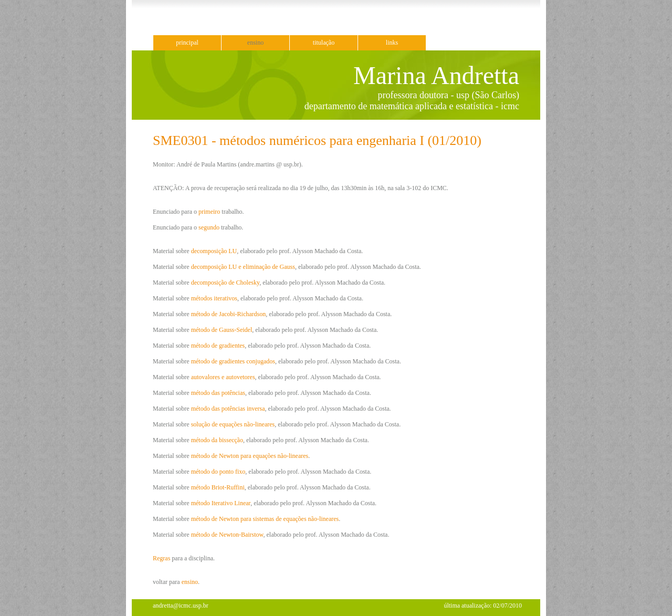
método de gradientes (218, 346)
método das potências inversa (228, 409)
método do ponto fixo (218, 472)
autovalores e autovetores (223, 377)
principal (187, 43)
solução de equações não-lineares (233, 424)
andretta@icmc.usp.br (181, 605)
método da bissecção (217, 440)
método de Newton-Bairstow (227, 535)
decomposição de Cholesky (225, 283)
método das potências (218, 393)
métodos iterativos (214, 298)
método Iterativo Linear (221, 503)
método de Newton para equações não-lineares (250, 456)
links (392, 43)
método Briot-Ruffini (218, 487)
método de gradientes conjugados (233, 361)
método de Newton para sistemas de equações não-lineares (265, 519)
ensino (255, 43)
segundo (209, 227)
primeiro (209, 212)
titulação (324, 43)
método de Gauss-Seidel (222, 330)
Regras (161, 558)
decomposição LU (214, 251)
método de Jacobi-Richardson (229, 314)
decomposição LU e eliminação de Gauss (243, 267)
